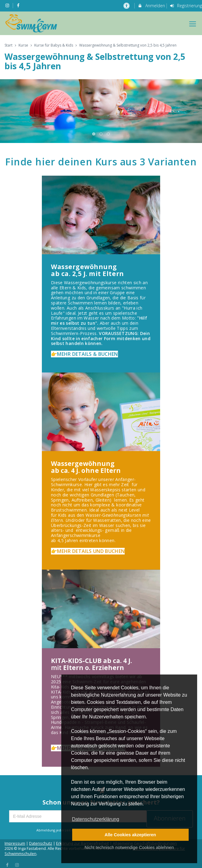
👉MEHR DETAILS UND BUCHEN (88, 551)
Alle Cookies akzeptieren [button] (130, 835)
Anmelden (151, 6)
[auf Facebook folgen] (19, 5)
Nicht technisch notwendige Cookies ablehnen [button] (129, 847)
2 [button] (101, 134)
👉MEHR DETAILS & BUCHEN (84, 354)
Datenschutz (41, 843)
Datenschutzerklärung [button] (96, 819)
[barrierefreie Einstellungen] (127, 6)
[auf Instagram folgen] (8, 5)
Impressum (15, 843)
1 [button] (94, 134)
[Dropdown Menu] (193, 24)
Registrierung (186, 6)
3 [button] (109, 134)
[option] (101, 111)
